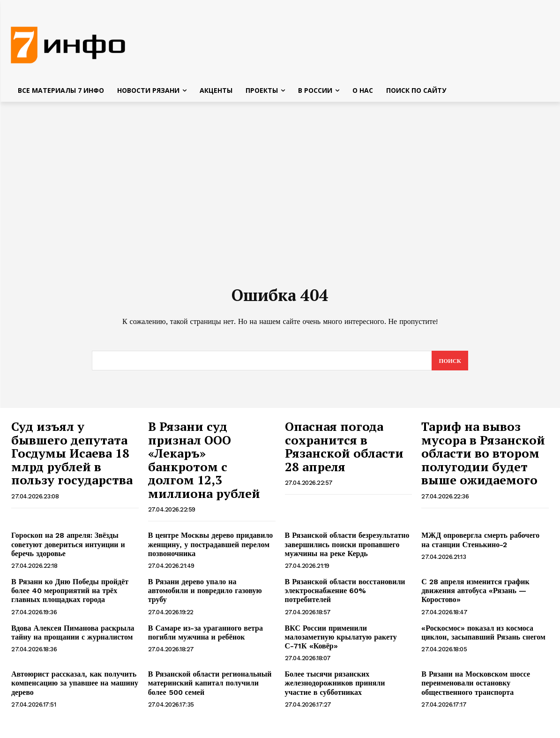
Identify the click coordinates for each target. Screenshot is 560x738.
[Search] (450, 364)
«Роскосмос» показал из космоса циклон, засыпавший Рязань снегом (483, 636)
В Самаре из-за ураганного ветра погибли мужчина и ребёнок (205, 636)
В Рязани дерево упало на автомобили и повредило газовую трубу (205, 594)
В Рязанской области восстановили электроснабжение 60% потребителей (345, 594)
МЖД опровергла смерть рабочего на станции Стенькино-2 (480, 543)
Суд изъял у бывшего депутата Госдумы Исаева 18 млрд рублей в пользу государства (72, 457)
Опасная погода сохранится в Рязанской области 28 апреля (344, 450)
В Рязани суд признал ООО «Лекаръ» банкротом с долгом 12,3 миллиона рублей (204, 463)
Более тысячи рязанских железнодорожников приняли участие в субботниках (335, 687)
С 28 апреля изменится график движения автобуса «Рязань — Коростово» (475, 594)
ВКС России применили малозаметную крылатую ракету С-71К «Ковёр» (341, 640)
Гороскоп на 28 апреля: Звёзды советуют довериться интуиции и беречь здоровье (68, 548)
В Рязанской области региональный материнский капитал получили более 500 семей (210, 687)
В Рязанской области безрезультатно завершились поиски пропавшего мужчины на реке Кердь (347, 548)
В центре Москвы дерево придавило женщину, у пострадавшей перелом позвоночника (211, 548)
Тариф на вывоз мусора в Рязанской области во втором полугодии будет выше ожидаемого (483, 457)
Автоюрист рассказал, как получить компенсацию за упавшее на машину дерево (75, 687)
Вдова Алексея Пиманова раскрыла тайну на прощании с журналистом (73, 636)
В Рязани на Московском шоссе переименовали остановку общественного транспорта (476, 687)
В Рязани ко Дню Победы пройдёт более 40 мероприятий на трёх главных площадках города (70, 594)
